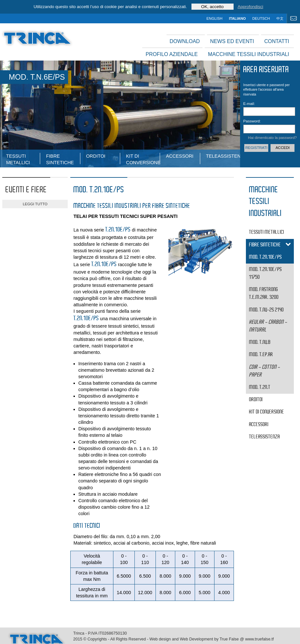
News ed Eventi (232, 41)
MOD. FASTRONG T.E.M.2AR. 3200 (264, 294)
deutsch (261, 18)
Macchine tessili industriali (248, 54)
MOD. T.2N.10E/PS (265, 257)
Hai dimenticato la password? (272, 138)
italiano (237, 18)
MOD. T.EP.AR (261, 355)
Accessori (180, 156)
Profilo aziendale (172, 54)
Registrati (256, 148)
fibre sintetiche (60, 159)
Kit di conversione (143, 159)
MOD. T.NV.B (260, 342)
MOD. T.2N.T (260, 387)
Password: (251, 121)
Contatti (277, 41)
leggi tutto (35, 204)
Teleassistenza (223, 156)
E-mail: (249, 104)
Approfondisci (251, 7)
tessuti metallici (18, 159)
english (214, 18)
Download (185, 41)
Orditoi (96, 156)
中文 (280, 18)
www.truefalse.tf (260, 639)
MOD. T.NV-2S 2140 (266, 310)
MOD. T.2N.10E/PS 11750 (265, 273)
